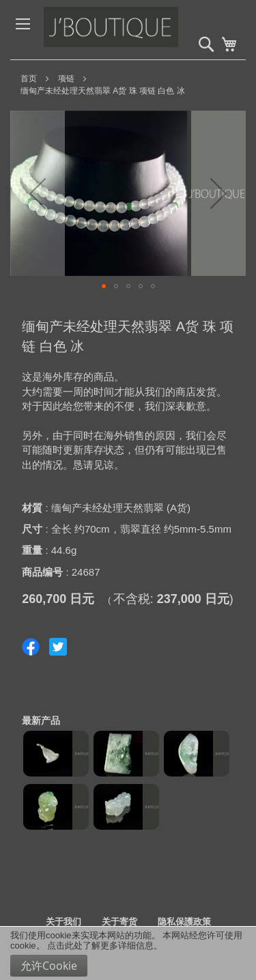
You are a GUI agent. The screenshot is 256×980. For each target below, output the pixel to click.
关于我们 (63, 922)
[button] (38, 193)
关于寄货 (119, 922)
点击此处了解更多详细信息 (100, 946)
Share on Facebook (31, 647)
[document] (128, 953)
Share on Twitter (58, 647)
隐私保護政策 (184, 922)
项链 (66, 79)
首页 (29, 79)
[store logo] (140, 30)
